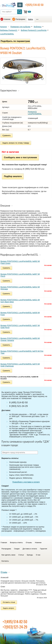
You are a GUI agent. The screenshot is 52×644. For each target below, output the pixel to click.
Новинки (7, 19)
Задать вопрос (8, 608)
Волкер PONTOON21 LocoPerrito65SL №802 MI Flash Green (20, 262)
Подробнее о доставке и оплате (26, 482)
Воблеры (38, 27)
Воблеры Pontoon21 (9, 30)
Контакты (5, 561)
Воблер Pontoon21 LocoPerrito (34, 30)
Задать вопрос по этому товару (16, 143)
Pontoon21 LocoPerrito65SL (35, 113)
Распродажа (20, 19)
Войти (30, 19)
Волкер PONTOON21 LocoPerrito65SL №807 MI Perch (20, 275)
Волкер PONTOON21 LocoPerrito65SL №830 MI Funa (20, 314)
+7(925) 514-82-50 (34, 5)
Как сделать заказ (8, 555)
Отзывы (29, 543)
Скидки (17, 549)
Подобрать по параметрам (15, 41)
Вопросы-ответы (16, 543)
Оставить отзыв (9, 602)
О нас (38, 555)
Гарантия (43, 549)
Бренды (30, 555)
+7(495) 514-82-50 (15, 622)
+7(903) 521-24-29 (15, 627)
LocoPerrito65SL (7, 34)
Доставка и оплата (30, 549)
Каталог (4, 27)
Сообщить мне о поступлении (20, 157)
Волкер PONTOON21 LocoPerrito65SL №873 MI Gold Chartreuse (20, 365)
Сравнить (7, 135)
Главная (4, 543)
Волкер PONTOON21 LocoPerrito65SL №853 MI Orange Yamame (20, 339)
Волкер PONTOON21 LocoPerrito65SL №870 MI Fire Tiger (22, 352)
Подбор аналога (13, 176)
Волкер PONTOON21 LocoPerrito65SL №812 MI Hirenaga (20, 288)
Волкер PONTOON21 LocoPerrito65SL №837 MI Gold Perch (20, 326)
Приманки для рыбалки (20, 27)
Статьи (21, 555)
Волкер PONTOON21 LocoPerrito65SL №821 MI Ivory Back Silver (20, 301)
